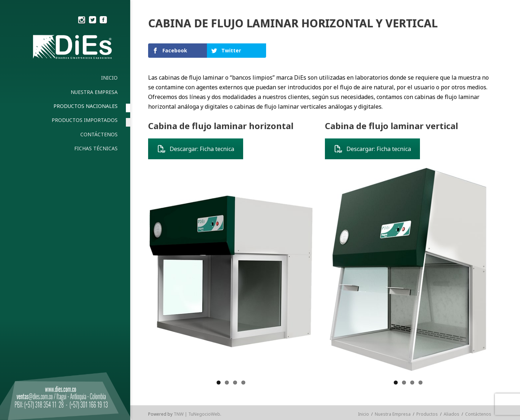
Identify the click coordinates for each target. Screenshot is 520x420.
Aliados (452, 414)
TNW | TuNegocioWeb (197, 414)
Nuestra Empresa (393, 414)
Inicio (363, 414)
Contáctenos (478, 414)
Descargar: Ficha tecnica (196, 149)
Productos (427, 414)
